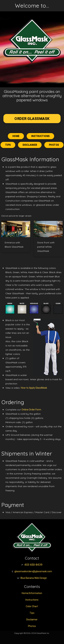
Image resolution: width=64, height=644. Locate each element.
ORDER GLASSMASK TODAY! (32, 120)
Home (16, 136)
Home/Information (32, 593)
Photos (54, 145)
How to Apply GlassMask (34, 388)
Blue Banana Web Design (34, 578)
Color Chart (32, 606)
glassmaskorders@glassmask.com (33, 571)
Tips (8, 145)
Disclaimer (30, 145)
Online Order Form (31, 410)
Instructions (40, 136)
